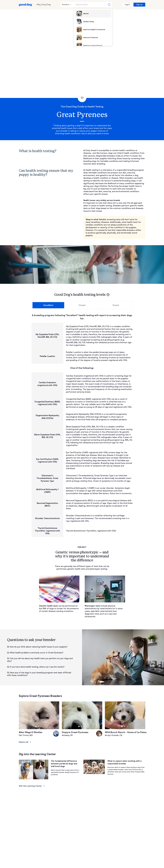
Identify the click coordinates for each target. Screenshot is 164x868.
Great (82, 305)
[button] (108, 295)
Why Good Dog (44, 5)
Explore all (25, 742)
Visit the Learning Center (32, 786)
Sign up (139, 5)
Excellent (48, 305)
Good (116, 305)
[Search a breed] (93, 5)
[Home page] (26, 5)
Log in (127, 5)
